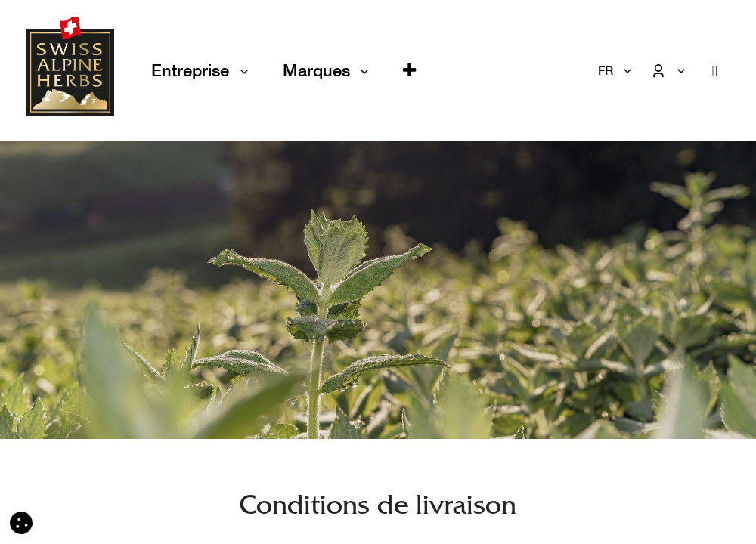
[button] (409, 71)
